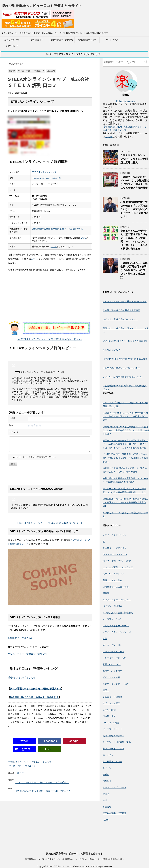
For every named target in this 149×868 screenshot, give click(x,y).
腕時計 (106, 593)
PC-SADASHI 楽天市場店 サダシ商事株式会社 (125, 359)
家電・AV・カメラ (112, 664)
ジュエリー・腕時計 (112, 697)
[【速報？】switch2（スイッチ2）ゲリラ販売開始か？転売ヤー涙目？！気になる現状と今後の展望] (110, 186)
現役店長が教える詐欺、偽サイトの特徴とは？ (34, 697)
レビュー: (14, 432)
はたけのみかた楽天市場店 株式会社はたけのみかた (43, 791)
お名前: (13, 418)
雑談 (105, 800)
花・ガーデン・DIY (112, 645)
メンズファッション (112, 619)
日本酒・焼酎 (109, 716)
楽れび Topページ (12, 40)
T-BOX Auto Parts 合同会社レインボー (121, 368)
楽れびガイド (37, 40)
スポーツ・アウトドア (113, 574)
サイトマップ (112, 40)
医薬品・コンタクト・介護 (116, 684)
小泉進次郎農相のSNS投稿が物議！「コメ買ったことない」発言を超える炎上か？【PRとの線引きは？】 (134, 209)
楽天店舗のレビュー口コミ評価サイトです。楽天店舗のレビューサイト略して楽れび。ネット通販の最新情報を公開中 (74, 831)
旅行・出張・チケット (113, 736)
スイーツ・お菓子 (111, 703)
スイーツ (107, 768)
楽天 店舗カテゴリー (87, 40)
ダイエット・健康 (111, 677)
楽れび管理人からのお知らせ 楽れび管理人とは (36, 689)
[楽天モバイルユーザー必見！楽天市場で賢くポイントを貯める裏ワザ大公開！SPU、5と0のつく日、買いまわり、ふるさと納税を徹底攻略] (110, 239)
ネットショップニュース (115, 787)
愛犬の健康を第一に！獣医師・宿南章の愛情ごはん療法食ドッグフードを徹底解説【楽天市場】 (125, 502)
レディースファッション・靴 (117, 632)
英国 (106, 690)
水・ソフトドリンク (112, 729)
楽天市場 (47, 762)
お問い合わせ (12, 46)
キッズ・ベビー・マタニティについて (27, 654)
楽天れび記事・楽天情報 (62, 40)
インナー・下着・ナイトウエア (118, 567)
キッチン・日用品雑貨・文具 (117, 742)
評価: (12, 425)
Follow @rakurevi (126, 101)
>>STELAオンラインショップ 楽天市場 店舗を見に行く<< (50, 339)
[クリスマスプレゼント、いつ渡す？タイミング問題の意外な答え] (110, 164)
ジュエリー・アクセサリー (116, 548)
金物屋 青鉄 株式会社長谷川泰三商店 (121, 310)
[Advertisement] (50, 299)
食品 (105, 639)
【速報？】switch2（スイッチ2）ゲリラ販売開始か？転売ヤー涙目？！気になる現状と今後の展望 (135, 182)
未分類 (106, 820)
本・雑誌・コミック (112, 762)
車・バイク (108, 755)
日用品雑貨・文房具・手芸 (116, 587)
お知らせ (107, 781)
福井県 (11, 762)
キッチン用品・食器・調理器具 (118, 613)
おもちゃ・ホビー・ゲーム (116, 626)
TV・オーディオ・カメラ (115, 554)
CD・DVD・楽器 (111, 723)
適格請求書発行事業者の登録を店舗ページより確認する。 (58, 229)
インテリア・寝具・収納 (115, 658)
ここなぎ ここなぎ (112, 350)
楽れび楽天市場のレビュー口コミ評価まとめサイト (42, 6)
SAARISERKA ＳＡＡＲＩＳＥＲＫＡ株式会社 (125, 341)
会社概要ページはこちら (20, 638)
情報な (106, 774)
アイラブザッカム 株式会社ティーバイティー (125, 301)
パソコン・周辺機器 (112, 606)
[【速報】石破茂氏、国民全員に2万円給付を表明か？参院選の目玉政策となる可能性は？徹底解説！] (110, 272)
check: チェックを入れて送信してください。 (35, 457)
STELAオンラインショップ (44, 172)
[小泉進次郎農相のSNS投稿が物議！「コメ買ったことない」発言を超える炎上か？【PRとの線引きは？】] (110, 211)
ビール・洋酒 (109, 710)
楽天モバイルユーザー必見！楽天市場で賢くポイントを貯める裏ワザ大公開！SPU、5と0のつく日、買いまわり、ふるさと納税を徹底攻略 (126, 444)
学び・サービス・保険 (113, 749)
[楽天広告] (38, 17)
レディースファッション (115, 535)
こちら (83, 238)
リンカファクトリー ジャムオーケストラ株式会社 (42, 782)
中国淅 (106, 794)
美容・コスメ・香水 (112, 580)
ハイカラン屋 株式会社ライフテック (120, 319)
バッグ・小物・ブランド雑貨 (117, 561)
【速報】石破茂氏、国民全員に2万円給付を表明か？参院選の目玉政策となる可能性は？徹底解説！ (134, 270)
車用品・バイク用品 (112, 671)
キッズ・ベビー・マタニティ (29, 762)
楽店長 (20, 773)
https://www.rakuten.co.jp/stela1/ (46, 178)
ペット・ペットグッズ (113, 651)
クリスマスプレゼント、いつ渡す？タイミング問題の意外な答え (134, 159)
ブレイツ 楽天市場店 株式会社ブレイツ (122, 377)
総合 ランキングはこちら (22, 678)
